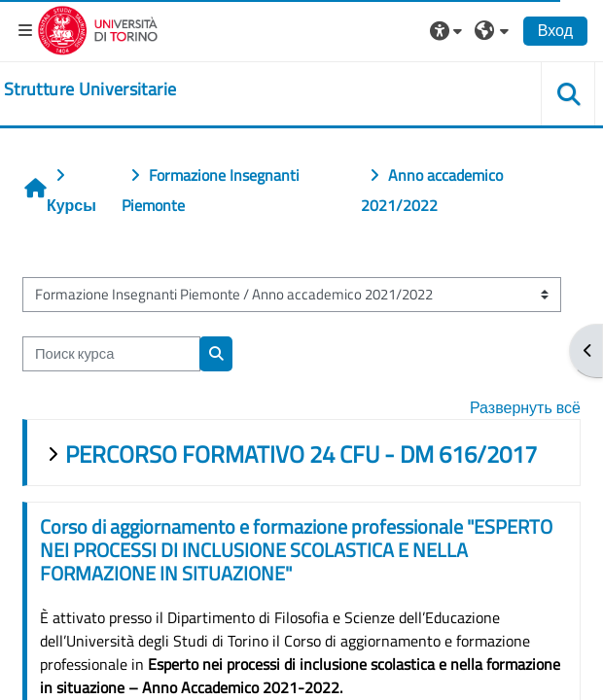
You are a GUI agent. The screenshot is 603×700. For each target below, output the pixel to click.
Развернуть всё (525, 407)
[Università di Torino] (98, 28)
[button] (448, 30)
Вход (555, 30)
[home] (90, 89)
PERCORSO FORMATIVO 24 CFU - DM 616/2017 (301, 454)
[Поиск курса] (111, 354)
